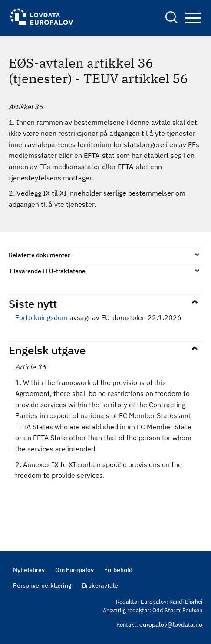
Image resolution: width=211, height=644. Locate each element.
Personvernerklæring (42, 585)
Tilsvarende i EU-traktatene (47, 271)
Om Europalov (74, 570)
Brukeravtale (100, 585)
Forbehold (118, 570)
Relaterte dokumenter (39, 255)
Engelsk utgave (47, 350)
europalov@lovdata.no (171, 624)
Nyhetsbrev (29, 570)
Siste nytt (33, 304)
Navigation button (193, 18)
